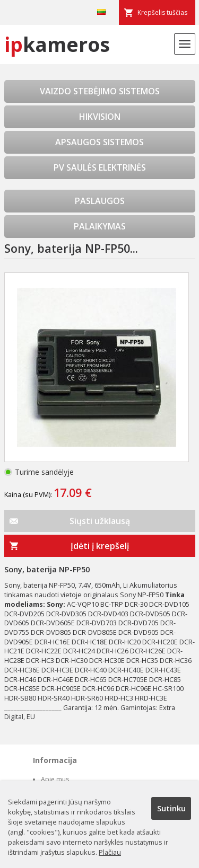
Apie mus (55, 779)
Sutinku (171, 808)
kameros (57, 44)
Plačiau (110, 852)
